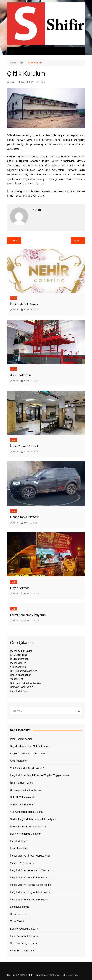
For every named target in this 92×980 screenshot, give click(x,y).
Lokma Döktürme (20, 907)
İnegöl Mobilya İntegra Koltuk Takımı (30, 892)
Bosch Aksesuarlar (20, 675)
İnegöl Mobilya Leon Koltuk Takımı (29, 878)
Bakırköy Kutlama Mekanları (26, 834)
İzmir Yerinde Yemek (24, 446)
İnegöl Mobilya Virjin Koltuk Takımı (29, 900)
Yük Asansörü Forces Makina (26, 812)
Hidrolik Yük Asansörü (22, 797)
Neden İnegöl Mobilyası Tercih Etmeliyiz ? (33, 819)
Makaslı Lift (16, 679)
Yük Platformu (18, 667)
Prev (16, 241)
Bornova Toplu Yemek (22, 687)
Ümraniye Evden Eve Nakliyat (27, 790)
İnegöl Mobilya (18, 663)
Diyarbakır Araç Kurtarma (24, 943)
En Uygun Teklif (19, 655)
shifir (12, 82)
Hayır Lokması (20, 588)
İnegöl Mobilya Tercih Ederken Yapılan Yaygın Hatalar (40, 775)
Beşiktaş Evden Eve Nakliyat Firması (30, 746)
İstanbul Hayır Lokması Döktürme (29, 827)
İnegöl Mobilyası (19, 691)
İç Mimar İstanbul (20, 659)
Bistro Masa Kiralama (22, 951)
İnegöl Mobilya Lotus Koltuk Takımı (29, 870)
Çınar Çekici (17, 921)
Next (76, 241)
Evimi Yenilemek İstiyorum (28, 615)
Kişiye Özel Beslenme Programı (28, 754)
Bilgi (43, 82)
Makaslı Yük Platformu (23, 863)
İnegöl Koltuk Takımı (21, 651)
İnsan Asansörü (19, 848)
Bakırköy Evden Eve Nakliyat (26, 683)
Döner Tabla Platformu (26, 517)
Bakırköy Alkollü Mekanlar (24, 929)
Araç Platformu (20, 375)
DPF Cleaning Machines (24, 671)
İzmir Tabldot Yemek (24, 304)
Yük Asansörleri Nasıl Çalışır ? (27, 768)
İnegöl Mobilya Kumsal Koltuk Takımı (30, 885)
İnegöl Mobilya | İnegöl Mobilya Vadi (30, 856)
